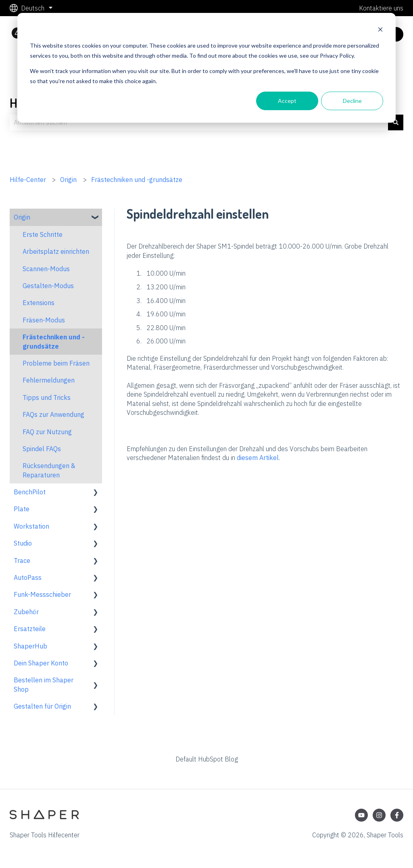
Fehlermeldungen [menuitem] (49, 380)
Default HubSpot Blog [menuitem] (207, 759)
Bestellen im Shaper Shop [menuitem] (44, 684)
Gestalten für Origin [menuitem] (42, 706)
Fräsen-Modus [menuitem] (44, 320)
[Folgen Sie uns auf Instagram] (379, 815)
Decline (352, 101)
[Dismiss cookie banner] (380, 30)
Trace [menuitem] (22, 561)
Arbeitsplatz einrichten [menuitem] (56, 251)
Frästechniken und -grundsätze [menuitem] (54, 341)
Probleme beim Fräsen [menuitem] (56, 363)
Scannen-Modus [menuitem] (46, 269)
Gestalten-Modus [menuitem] (48, 286)
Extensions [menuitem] (39, 303)
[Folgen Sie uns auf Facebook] (397, 815)
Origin (68, 180)
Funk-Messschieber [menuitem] (42, 594)
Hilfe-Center (28, 180)
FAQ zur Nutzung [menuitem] (47, 432)
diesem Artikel (258, 458)
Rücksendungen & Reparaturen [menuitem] (49, 470)
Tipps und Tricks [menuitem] (47, 397)
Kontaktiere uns (381, 8)
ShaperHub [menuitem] (30, 646)
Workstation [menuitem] (31, 526)
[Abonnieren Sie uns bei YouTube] (361, 815)
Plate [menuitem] (22, 509)
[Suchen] (396, 122)
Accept (287, 101)
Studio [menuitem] (23, 543)
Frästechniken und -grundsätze (137, 180)
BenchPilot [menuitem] (30, 492)
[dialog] (206, 68)
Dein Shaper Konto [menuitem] (41, 663)
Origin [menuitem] (22, 217)
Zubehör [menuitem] (26, 612)
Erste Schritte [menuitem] (43, 234)
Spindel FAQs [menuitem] (42, 449)
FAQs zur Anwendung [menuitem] (53, 414)
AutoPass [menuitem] (28, 577)
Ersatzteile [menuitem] (30, 629)
